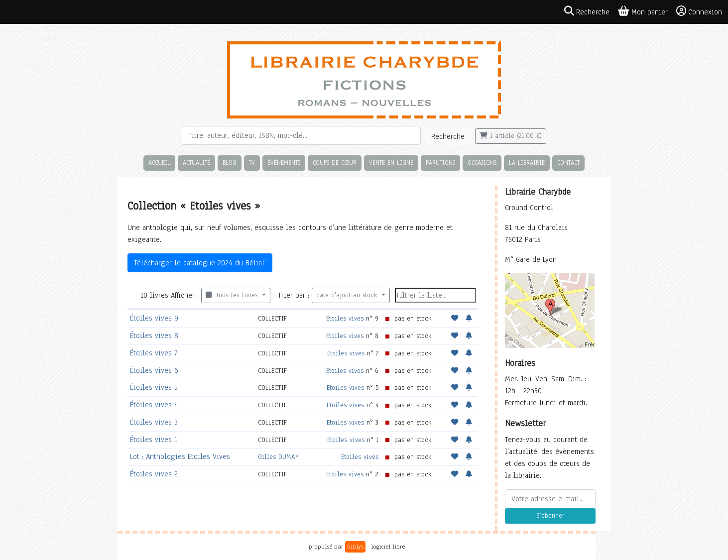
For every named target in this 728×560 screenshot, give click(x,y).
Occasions (482, 163)
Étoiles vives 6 (154, 370)
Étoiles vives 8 (154, 336)
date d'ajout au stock (348, 295)
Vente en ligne (391, 163)
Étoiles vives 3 (154, 422)
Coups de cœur (335, 163)
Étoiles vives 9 (154, 318)
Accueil (159, 163)
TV (252, 163)
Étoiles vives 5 (154, 387)
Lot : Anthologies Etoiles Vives (180, 456)
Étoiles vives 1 (154, 440)
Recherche (448, 136)
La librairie (527, 163)
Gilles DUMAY (278, 457)
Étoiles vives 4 (154, 405)
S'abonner (550, 516)
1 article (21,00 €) (511, 136)
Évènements (284, 163)
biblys (355, 547)
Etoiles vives (345, 318)
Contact (568, 163)
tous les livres (233, 295)
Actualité (196, 163)
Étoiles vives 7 (154, 353)
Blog (230, 163)
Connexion (699, 11)
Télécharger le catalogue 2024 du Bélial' (200, 263)
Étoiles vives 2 (154, 474)
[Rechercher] (301, 135)
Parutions (440, 163)
